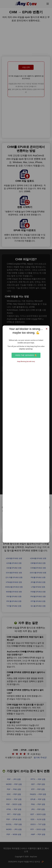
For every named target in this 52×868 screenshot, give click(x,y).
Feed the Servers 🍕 (26, 355)
